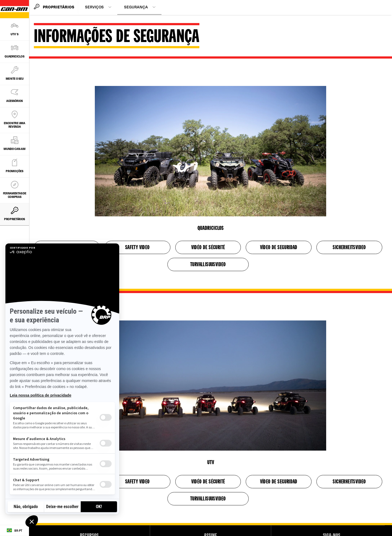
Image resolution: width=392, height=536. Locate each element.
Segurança (136, 7)
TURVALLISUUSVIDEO (208, 265)
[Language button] (14, 531)
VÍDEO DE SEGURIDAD (279, 248)
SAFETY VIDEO (137, 248)
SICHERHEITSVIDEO (349, 248)
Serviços (94, 7)
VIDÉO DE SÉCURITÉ (208, 248)
